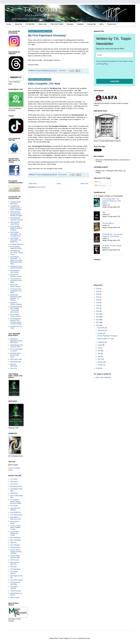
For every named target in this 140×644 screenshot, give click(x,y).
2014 (98, 314)
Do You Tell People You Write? (16, 350)
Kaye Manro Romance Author (16, 518)
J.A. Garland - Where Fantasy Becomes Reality (16, 501)
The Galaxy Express (14, 572)
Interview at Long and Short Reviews (16, 267)
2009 (98, 368)
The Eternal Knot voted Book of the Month (16, 281)
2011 (98, 322)
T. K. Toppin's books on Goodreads (108, 196)
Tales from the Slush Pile (15, 563)
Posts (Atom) (41, 187)
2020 (98, 300)
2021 (98, 297)
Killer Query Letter (16, 359)
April (99, 356)
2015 (98, 311)
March (100, 359)
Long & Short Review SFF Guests (14, 533)
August (100, 345)
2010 (98, 325)
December (101, 328)
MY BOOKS (30, 24)
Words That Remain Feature (15, 286)
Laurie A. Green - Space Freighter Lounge (16, 527)
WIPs (101, 24)
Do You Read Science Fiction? (16, 315)
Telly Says (14, 567)
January (101, 365)
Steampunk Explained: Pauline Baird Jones (16, 341)
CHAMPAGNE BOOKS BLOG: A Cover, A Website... (16, 208)
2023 (98, 291)
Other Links (43, 24)
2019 (98, 303)
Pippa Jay (13, 542)
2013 (98, 317)
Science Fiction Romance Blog (15, 557)
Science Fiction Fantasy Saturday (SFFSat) (16, 552)
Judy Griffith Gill (15, 512)
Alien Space (14, 482)
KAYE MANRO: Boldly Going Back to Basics (16, 228)
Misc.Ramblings (34, 51)
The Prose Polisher (16, 580)
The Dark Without (108, 223)
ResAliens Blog (15, 547)
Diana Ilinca (14, 493)
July (99, 348)
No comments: (63, 175)
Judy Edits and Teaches (15, 509)
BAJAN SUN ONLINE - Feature (16, 275)
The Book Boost (15, 569)
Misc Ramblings (15, 538)
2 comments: (62, 70)
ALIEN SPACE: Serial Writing (15, 223)
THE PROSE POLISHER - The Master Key (16, 240)
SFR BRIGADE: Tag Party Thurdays (17, 219)
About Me (18, 24)
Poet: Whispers (15, 545)
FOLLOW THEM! (57, 24)
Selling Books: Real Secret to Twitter (17, 346)
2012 (98, 320)
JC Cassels (14, 506)
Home (9, 24)
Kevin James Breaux (14, 522)
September (101, 342)
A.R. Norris (14, 479)
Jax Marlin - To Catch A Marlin (112, 246)
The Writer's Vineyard (14, 588)
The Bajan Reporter (17, 244)
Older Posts (84, 184)
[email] (115, 55)
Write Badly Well (16, 362)
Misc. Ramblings (16, 540)
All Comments (100, 186)
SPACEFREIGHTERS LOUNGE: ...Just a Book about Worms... (16, 309)
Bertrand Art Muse (16, 486)
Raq (104, 212)
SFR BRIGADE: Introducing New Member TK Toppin (16, 214)
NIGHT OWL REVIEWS (103, 378)
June (100, 351)
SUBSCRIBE (115, 81)
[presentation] (115, 72)
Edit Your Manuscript (14, 365)
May (99, 353)
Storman (74, 638)
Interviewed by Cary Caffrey (15, 271)
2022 (98, 294)
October (101, 333)
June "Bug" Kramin (16, 515)
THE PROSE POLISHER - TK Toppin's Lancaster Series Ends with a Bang (16, 260)
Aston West (14, 484)
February (101, 362)
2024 (98, 289)
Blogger (88, 638)
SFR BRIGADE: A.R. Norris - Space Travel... (16, 253)
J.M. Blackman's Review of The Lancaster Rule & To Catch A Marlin (16, 321)
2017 (98, 308)
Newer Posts (33, 184)
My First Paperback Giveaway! (47, 35)
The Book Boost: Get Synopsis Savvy (16, 355)
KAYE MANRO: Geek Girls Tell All (16, 248)
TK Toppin (14, 465)
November (101, 331)
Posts (98, 182)
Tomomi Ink (112, 24)
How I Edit (14, 368)
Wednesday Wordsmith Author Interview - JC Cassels (16, 297)
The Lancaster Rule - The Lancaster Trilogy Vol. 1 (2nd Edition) (111, 201)
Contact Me (92, 24)
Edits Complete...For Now (44, 84)
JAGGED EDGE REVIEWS (16, 203)
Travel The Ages (16, 591)
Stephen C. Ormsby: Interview (16, 303)
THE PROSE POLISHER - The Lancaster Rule (16, 234)
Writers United (15, 598)
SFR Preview (14, 560)
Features (80, 24)
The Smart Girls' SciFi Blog (15, 583)
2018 (98, 306)
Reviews (70, 24)
